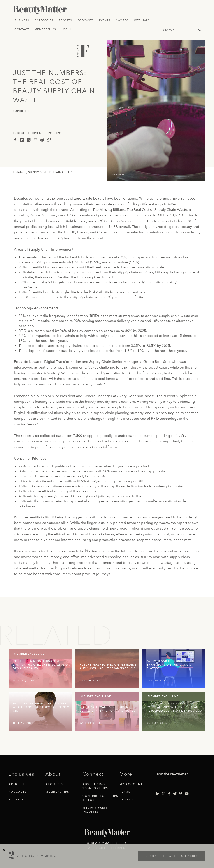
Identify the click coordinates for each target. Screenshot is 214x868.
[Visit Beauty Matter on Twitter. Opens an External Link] (175, 794)
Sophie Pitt (22, 111)
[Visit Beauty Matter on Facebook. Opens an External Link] (169, 794)
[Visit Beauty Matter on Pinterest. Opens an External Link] (181, 794)
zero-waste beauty (89, 198)
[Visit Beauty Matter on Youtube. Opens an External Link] (187, 794)
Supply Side (37, 172)
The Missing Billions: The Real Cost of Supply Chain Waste (140, 210)
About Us (54, 784)
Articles (17, 784)
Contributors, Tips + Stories (100, 798)
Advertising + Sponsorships (95, 786)
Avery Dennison (43, 215)
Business (22, 20)
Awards (122, 20)
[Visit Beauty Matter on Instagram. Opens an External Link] (164, 794)
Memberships (45, 29)
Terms (125, 792)
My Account (131, 784)
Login (66, 29)
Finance (20, 172)
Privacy (127, 799)
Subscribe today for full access (172, 856)
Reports (65, 20)
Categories (44, 20)
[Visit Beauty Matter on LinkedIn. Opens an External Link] (158, 794)
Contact (22, 29)
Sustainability (61, 172)
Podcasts (86, 20)
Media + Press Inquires (95, 810)
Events (105, 20)
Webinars (142, 20)
